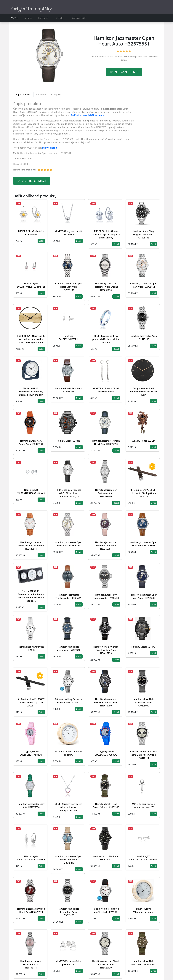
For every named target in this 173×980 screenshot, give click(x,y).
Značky (60, 18)
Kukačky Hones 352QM (143, 441)
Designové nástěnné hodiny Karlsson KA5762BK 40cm (143, 392)
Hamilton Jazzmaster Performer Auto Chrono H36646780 (106, 702)
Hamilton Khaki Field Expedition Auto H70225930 (143, 702)
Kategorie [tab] (56, 95)
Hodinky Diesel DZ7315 (68, 441)
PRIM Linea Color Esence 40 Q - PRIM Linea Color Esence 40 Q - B (68, 493)
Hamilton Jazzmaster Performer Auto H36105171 (31, 964)
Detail (41, 241)
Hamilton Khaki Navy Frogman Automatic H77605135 (143, 234)
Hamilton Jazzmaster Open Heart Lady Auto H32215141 (68, 287)
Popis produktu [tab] (23, 95)
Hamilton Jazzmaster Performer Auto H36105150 (106, 493)
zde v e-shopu (50, 148)
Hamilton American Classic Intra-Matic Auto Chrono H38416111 (143, 755)
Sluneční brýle (79, 18)
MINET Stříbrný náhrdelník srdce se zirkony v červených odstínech (69, 807)
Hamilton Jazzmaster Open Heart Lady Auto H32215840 (68, 860)
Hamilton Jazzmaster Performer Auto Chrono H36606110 (106, 287)
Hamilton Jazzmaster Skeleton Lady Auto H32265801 (106, 546)
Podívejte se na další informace (87, 115)
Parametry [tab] (41, 95)
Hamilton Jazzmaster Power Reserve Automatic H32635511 (31, 546)
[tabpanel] (74, 137)
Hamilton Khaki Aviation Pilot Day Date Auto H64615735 (106, 650)
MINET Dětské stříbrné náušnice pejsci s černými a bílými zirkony (106, 234)
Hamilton (130, 57)
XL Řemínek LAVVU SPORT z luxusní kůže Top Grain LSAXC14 (143, 493)
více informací (34, 181)
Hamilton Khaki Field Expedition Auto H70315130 (68, 912)
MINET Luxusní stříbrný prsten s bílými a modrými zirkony (106, 339)
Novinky (28, 18)
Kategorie (43, 18)
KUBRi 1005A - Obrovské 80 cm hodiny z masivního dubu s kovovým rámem (31, 339)
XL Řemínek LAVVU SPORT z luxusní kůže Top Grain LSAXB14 (31, 702)
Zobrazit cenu (126, 72)
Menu (15, 18)
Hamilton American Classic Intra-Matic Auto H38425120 (106, 964)
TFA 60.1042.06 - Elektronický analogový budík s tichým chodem (31, 392)
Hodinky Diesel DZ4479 (143, 647)
